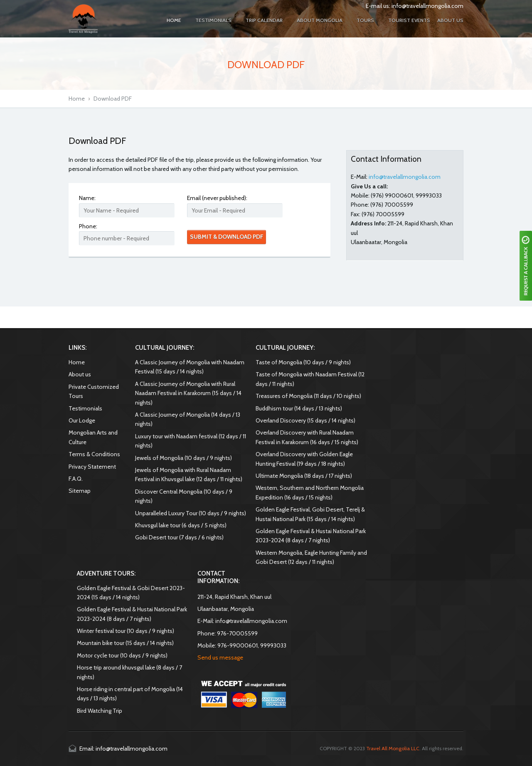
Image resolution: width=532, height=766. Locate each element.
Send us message (220, 657)
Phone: (88, 226)
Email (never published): (217, 198)
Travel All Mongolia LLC (393, 748)
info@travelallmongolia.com (427, 6)
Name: (87, 198)
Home (77, 99)
